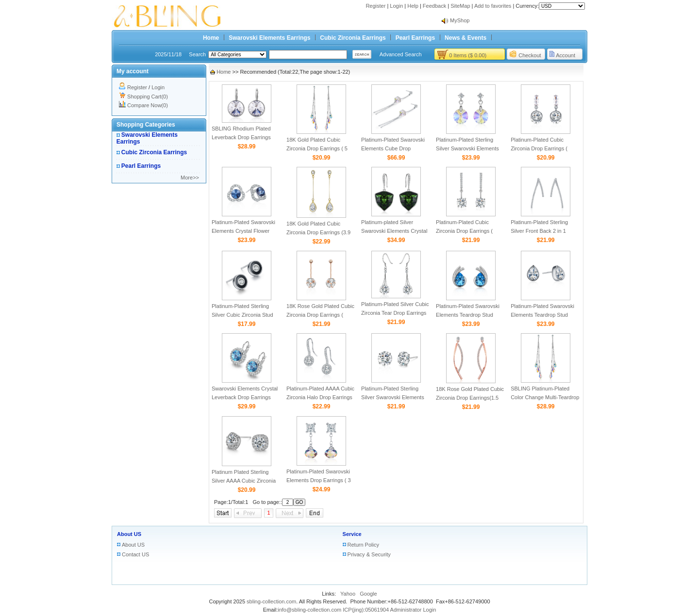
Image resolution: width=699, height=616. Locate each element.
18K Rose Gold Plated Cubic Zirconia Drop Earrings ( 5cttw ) (320, 315)
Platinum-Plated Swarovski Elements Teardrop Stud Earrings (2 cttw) (468, 315)
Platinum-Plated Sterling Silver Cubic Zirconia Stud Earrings (242, 315)
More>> (190, 178)
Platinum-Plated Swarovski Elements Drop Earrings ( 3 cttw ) (319, 480)
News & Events (466, 38)
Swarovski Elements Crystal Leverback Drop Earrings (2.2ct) (245, 397)
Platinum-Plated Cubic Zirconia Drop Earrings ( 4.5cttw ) (539, 148)
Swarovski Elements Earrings (269, 38)
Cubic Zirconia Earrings (353, 38)
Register (375, 6)
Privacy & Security (369, 554)
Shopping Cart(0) (148, 97)
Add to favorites (493, 6)
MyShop (460, 20)
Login (396, 6)
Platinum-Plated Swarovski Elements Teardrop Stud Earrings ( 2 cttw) (542, 315)
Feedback (434, 6)
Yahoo (348, 594)
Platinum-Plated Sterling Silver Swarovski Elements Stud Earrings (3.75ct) (393, 397)
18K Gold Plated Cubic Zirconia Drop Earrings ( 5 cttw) (317, 148)
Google (368, 594)
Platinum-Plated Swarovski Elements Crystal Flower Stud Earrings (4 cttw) (243, 231)
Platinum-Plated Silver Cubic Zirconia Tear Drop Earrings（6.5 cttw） (395, 313)
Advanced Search (401, 54)
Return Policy (363, 545)
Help (413, 6)
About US (129, 534)
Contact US (135, 554)
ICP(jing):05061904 (366, 610)
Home (211, 38)
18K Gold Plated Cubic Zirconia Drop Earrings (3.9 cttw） (318, 232)
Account (566, 55)
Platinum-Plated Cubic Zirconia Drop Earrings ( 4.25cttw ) (464, 231)
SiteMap (460, 6)
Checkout (530, 55)
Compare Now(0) (148, 105)
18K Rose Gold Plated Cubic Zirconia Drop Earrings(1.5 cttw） (470, 398)
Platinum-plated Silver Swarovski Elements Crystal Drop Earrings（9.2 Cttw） (394, 231)
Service (352, 534)
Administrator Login (413, 610)
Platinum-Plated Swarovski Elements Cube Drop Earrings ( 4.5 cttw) (393, 148)
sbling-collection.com (271, 601)
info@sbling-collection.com (309, 610)
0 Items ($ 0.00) (468, 55)
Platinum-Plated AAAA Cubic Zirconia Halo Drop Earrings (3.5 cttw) (320, 397)
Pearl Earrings (415, 38)
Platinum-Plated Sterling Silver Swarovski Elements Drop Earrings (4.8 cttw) (467, 148)
